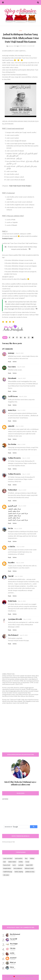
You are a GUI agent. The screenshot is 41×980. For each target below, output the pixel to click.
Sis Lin (10, 528)
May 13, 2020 (27, 619)
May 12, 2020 (22, 490)
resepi (27, 862)
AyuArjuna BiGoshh (15, 619)
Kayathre (11, 563)
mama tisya (12, 410)
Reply (10, 362)
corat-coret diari (8, 858)
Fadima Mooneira (14, 458)
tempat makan (7, 868)
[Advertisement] (20, 730)
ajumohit (11, 426)
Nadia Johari (12, 490)
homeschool (7, 865)
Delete (15, 362)
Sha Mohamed (13, 635)
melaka (21, 862)
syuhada (21, 865)
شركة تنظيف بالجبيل (14, 511)
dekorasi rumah (29, 868)
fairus (12, 967)
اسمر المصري (12, 506)
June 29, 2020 (24, 635)
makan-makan (12, 862)
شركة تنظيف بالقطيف (14, 509)
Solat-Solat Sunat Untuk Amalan (20, 186)
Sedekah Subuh (7, 238)
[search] (16, 827)
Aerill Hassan (13, 396)
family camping (19, 872)
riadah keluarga (8, 872)
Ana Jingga (14, 944)
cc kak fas (12, 547)
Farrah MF (14, 939)
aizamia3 (13, 958)
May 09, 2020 (20, 353)
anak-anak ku (19, 858)
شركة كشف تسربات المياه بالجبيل (18, 513)
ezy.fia (12, 953)
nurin (14, 865)
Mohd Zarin (12, 601)
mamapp (11, 353)
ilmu (26, 858)
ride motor (6, 875)
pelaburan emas (30, 872)
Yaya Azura (12, 367)
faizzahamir (12, 378)
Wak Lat (13, 962)
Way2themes (21, 977)
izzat (4, 862)
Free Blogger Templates (26, 977)
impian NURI (29, 865)
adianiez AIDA (13, 46)
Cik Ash (13, 948)
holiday (32, 858)
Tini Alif (11, 576)
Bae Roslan (12, 444)
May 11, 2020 (21, 410)
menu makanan (18, 868)
